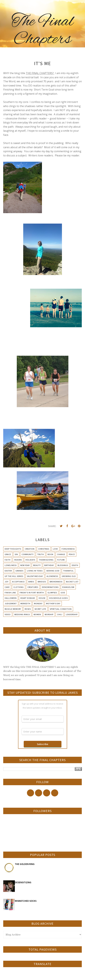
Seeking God (53, 571)
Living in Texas (35, 571)
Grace (8, 554)
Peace (72, 554)
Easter (8, 571)
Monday (38, 603)
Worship (49, 614)
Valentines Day (35, 576)
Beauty (37, 565)
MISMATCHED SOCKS (26, 901)
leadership (72, 614)
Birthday (49, 565)
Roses (28, 609)
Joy (7, 582)
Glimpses (52, 593)
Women (37, 614)
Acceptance (18, 582)
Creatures (33, 587)
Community (28, 554)
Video (8, 614)
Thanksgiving (46, 560)
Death (75, 565)
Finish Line (10, 593)
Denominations (50, 587)
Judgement (11, 603)
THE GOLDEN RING (25, 864)
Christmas (44, 549)
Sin (16, 554)
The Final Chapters (42, 31)
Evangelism (68, 587)
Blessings (63, 565)
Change (61, 554)
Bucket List (72, 582)
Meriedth (25, 603)
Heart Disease (28, 598)
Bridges (42, 582)
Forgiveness (68, 549)
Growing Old (69, 576)
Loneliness (11, 565)
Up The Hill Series (14, 576)
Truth (41, 554)
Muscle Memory (13, 609)
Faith (8, 560)
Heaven (18, 560)
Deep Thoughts (13, 549)
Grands (19, 571)
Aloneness (52, 576)
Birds (31, 582)
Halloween (11, 598)
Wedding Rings (22, 614)
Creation (30, 549)
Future (61, 560)
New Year (25, 565)
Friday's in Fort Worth (32, 593)
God (63, 593)
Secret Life (40, 609)
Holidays (30, 560)
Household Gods (58, 598)
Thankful (68, 571)
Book (50, 554)
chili (60, 614)
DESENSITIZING (23, 882)
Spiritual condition (61, 609)
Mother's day (53, 603)
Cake (7, 587)
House (42, 598)
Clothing (19, 587)
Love (55, 549)
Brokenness (56, 582)
